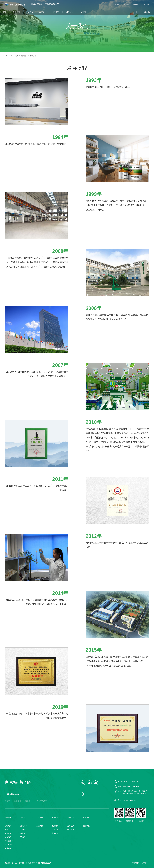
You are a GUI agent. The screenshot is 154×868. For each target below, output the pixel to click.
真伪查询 (127, 4)
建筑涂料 (17, 801)
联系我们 (82, 12)
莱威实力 (118, 4)
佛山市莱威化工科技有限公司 (16, 863)
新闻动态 (69, 12)
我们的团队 (9, 841)
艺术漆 (23, 837)
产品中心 (30, 12)
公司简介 (8, 826)
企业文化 (8, 830)
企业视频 (8, 848)
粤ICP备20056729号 (44, 863)
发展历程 (33, 56)
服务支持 (56, 12)
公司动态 (71, 826)
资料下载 (136, 4)
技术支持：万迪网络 (140, 863)
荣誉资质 (8, 833)
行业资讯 (71, 830)
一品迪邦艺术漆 (41, 801)
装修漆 (7, 801)
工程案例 (43, 12)
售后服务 (55, 826)
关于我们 (16, 12)
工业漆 (23, 830)
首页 (5, 12)
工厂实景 (8, 845)
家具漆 (28, 801)
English (148, 12)
